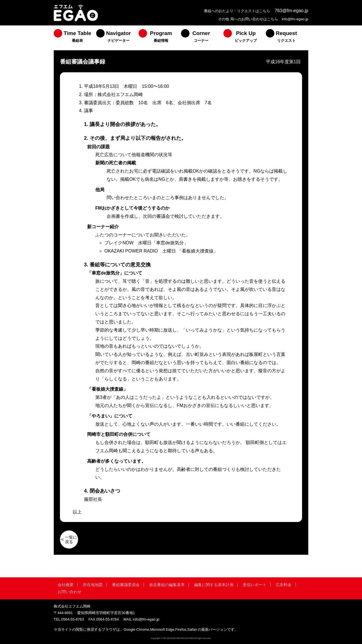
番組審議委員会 (126, 585)
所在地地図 (93, 585)
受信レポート (255, 585)
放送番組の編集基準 (167, 585)
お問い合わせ (70, 592)
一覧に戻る (71, 539)
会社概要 (66, 585)
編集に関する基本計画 (214, 585)
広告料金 (284, 585)
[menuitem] (75, 38)
